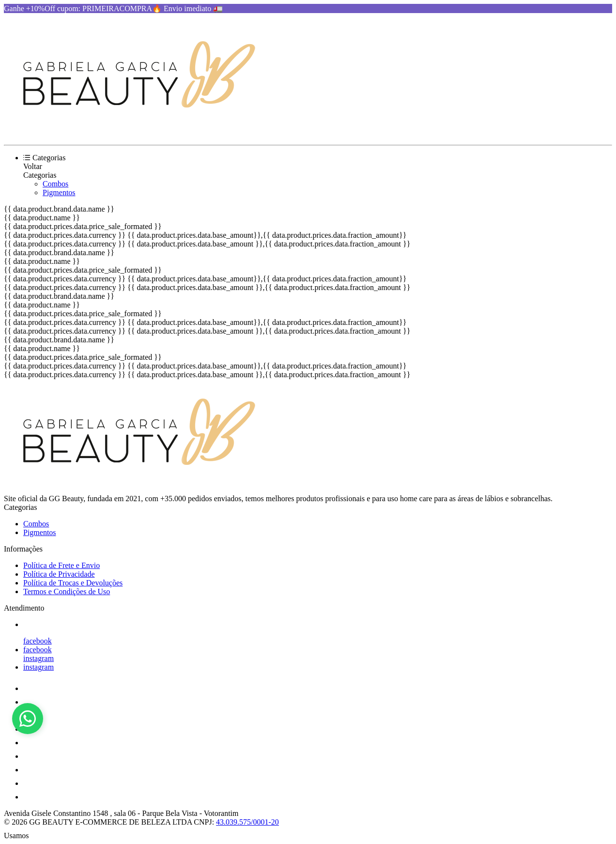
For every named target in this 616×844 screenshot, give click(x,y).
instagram (38, 658)
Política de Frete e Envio (62, 565)
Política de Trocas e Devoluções (73, 583)
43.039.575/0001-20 (247, 822)
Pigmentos (59, 192)
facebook (38, 641)
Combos (55, 184)
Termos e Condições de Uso (67, 591)
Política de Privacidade (59, 574)
